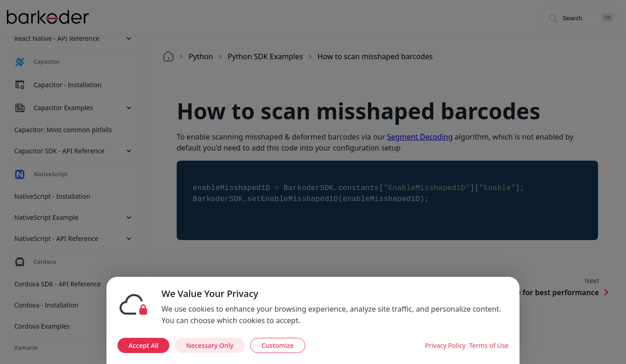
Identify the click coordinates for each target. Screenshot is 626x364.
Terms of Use (489, 345)
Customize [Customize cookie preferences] (278, 345)
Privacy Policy (445, 345)
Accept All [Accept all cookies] (143, 345)
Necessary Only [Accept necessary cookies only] (210, 345)
